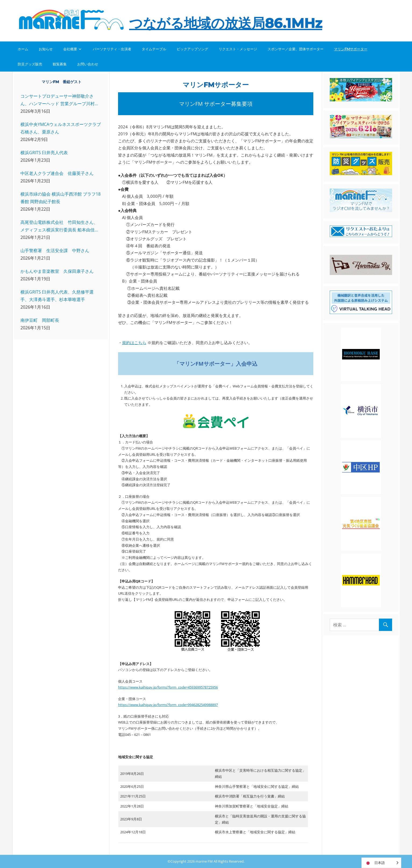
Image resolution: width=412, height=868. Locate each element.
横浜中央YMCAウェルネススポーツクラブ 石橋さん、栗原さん (61, 128)
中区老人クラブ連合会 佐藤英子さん (57, 173)
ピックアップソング (192, 49)
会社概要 (70, 49)
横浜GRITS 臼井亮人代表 (44, 153)
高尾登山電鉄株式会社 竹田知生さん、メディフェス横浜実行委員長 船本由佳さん (60, 226)
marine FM (204, 861)
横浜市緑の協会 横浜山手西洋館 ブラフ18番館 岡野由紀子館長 (61, 198)
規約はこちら (134, 343)
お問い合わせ (88, 64)
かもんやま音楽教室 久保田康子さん (57, 271)
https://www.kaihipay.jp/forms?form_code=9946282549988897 (168, 705)
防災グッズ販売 (30, 64)
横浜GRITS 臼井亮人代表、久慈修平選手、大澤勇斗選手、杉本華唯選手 (57, 296)
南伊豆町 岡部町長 (40, 320)
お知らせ (46, 49)
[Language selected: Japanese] (381, 863)
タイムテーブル (154, 49)
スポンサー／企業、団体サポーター (296, 49)
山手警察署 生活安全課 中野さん (55, 250)
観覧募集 (60, 64)
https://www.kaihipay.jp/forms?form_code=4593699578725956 (168, 687)
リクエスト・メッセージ (238, 49)
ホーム (23, 49)
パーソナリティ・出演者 (112, 49)
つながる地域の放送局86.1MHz (226, 23)
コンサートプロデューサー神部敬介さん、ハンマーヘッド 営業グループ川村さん (60, 100)
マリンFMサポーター (351, 49)
